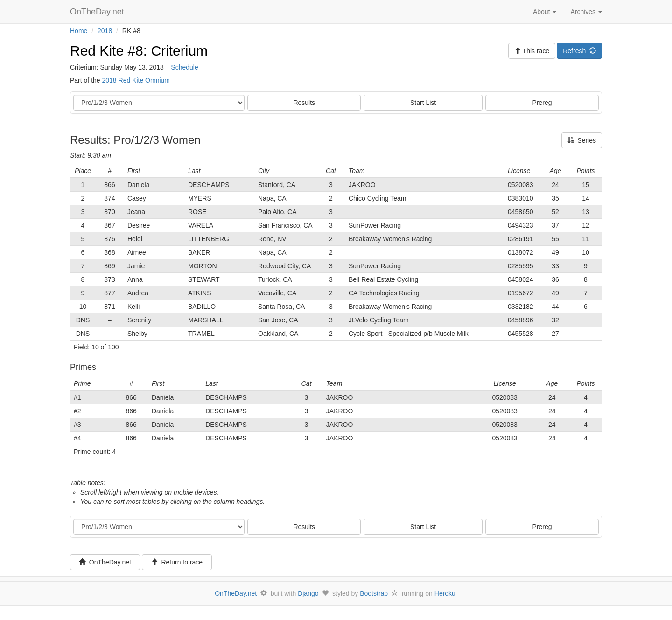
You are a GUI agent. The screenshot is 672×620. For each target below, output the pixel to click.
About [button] (545, 12)
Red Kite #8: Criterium (139, 51)
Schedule (184, 67)
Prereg (542, 103)
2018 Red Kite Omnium (136, 80)
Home (79, 31)
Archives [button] (586, 12)
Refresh (579, 51)
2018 (105, 31)
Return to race (177, 562)
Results (304, 103)
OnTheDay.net (98, 12)
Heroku (445, 593)
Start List (423, 103)
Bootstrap (374, 593)
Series (582, 140)
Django (308, 593)
